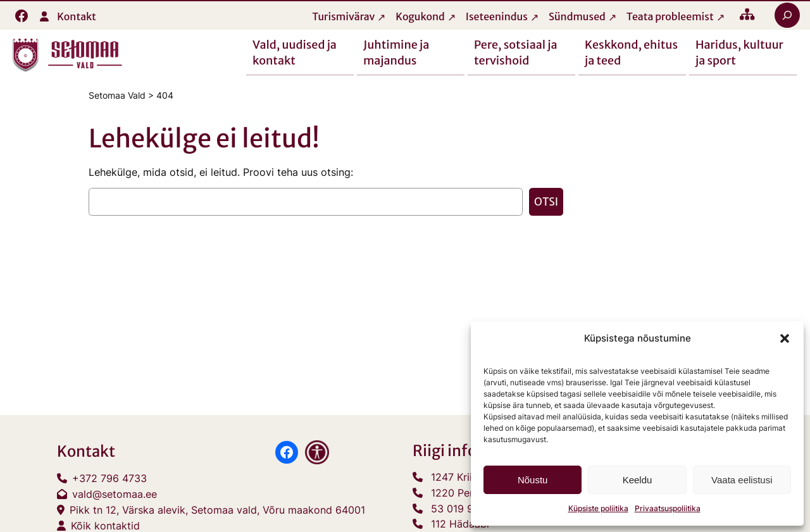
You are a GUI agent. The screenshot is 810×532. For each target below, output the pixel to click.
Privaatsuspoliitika (668, 508)
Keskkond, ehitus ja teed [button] (631, 52)
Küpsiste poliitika (598, 508)
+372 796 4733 (109, 479)
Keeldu (638, 480)
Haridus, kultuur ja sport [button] (739, 52)
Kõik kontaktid (105, 526)
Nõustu (533, 480)
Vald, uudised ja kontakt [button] (295, 52)
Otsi (546, 202)
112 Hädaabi (460, 524)
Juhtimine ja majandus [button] (396, 52)
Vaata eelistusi (742, 480)
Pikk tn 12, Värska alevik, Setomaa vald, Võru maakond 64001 (217, 510)
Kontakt (77, 16)
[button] (785, 338)
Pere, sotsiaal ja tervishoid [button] (516, 52)
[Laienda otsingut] (787, 15)
